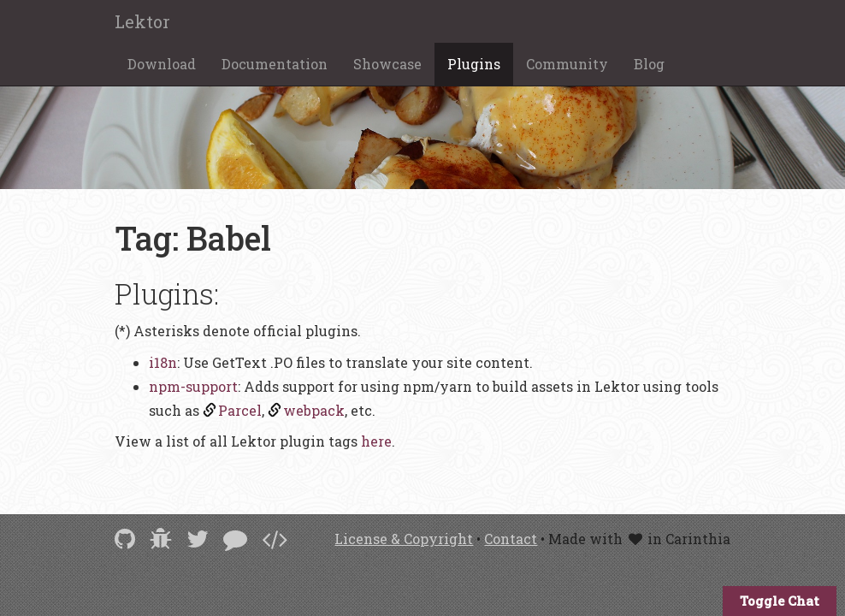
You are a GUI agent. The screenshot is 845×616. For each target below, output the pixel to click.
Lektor (142, 21)
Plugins (474, 64)
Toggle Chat (780, 601)
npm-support (193, 386)
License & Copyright (404, 539)
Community (567, 64)
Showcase (387, 64)
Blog (649, 64)
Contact (511, 539)
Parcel (240, 410)
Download (162, 64)
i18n (163, 362)
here (376, 441)
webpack (314, 410)
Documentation (275, 64)
